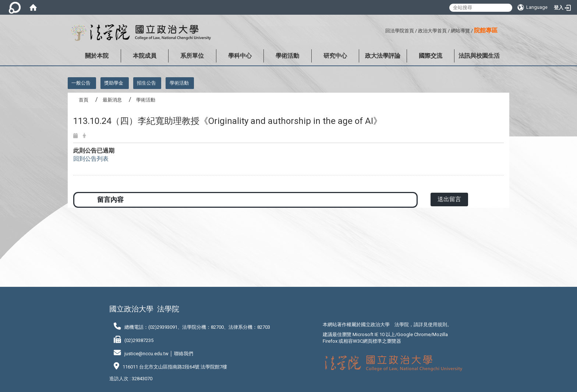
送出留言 (449, 199)
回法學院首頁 (400, 31)
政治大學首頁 (432, 31)
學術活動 (287, 56)
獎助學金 (114, 83)
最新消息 (112, 100)
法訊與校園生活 (479, 56)
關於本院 (97, 56)
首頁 (84, 100)
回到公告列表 (91, 159)
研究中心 (335, 56)
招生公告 (146, 83)
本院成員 (145, 56)
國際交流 (431, 56)
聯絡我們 (184, 354)
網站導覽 (460, 31)
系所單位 (192, 56)
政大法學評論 (383, 56)
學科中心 (240, 56)
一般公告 (81, 83)
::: (383, 30)
